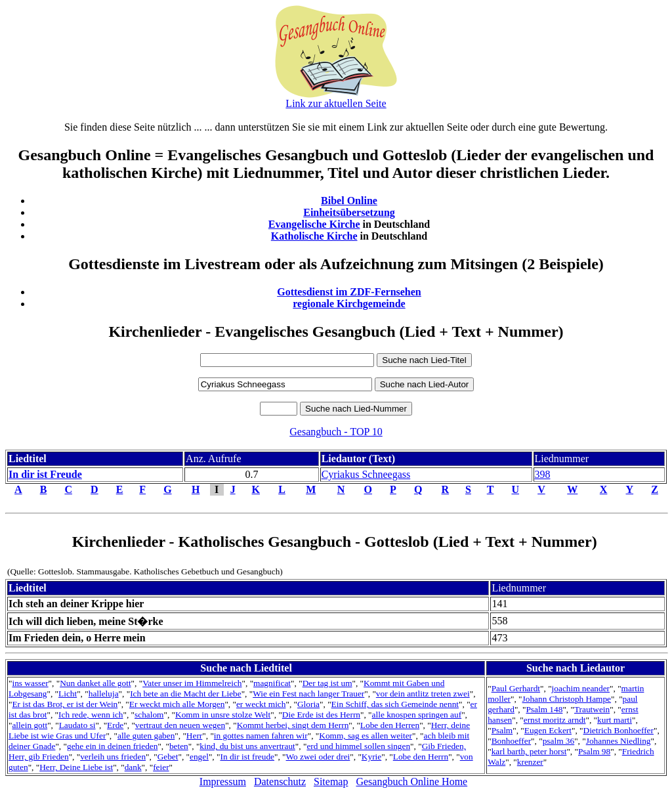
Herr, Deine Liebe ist (76, 767)
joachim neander (581, 688)
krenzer (530, 762)
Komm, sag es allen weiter (366, 736)
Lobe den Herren (390, 725)
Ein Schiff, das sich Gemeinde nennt (395, 704)
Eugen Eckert (548, 730)
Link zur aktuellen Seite (336, 103)
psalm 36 (559, 741)
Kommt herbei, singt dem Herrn (293, 725)
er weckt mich (261, 704)
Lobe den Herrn (421, 757)
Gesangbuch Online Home (411, 782)
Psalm (502, 730)
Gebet (168, 757)
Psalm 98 (594, 751)
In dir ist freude (247, 757)
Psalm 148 (544, 709)
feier (161, 767)
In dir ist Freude (45, 474)
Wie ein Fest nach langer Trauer (308, 694)
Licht (68, 694)
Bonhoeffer (511, 741)
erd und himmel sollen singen (358, 746)
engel (199, 757)
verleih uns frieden (113, 757)
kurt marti (615, 720)
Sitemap (331, 782)
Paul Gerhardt (516, 688)
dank (133, 767)
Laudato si (77, 725)
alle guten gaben (146, 736)
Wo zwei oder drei (318, 757)
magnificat (272, 683)
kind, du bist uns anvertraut (247, 746)
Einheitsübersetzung (349, 212)
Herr (194, 736)
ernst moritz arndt (555, 720)
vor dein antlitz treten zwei (423, 694)
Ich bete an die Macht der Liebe (185, 694)
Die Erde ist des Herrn (321, 715)
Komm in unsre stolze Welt (223, 715)
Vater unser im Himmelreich (192, 683)
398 (543, 474)
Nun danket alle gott (95, 683)
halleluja (104, 694)
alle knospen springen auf (417, 715)
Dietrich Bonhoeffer (619, 730)
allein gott (30, 725)
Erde (115, 725)
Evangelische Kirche (314, 224)
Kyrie (371, 757)
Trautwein (592, 709)
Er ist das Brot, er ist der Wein (65, 704)
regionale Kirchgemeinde (349, 304)
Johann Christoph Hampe (567, 699)
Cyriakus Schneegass (366, 474)
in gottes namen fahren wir (261, 736)
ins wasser (30, 683)
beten (179, 746)
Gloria (308, 704)
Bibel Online (349, 201)
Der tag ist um (327, 683)
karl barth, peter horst (529, 751)
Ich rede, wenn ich (91, 715)
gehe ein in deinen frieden (112, 746)
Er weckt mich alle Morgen (177, 704)
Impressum (223, 782)
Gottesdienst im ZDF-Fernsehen (349, 292)
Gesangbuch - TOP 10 (336, 432)
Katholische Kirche (314, 236)
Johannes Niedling (619, 741)
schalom (149, 715)
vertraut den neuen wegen (180, 725)
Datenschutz (280, 782)
